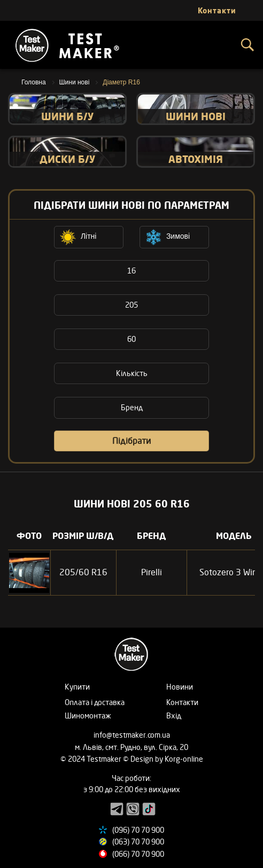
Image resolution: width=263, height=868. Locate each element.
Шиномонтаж (88, 715)
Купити (77, 687)
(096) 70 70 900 (138, 830)
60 (131, 339)
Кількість (132, 373)
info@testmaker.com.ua (132, 735)
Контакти (182, 702)
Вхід (174, 715)
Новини (180, 687)
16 (131, 271)
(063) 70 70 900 (138, 842)
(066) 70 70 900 (138, 854)
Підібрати (131, 441)
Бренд (132, 407)
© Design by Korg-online (163, 759)
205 (131, 305)
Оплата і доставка (95, 702)
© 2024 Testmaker (92, 759)
